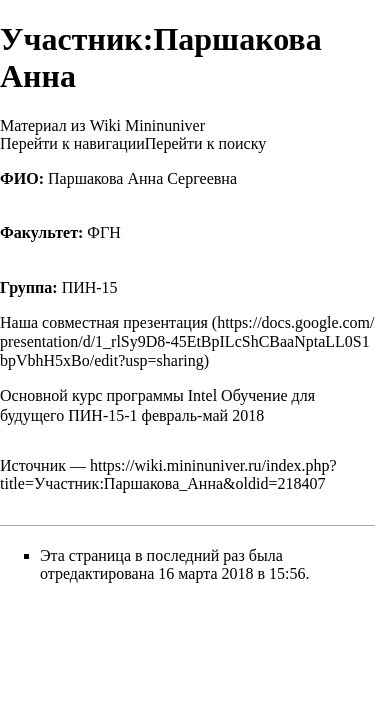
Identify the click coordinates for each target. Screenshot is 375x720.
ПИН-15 (90, 287)
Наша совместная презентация (104, 322)
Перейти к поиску (205, 143)
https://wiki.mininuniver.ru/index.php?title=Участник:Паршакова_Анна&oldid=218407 (168, 474)
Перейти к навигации (72, 143)
